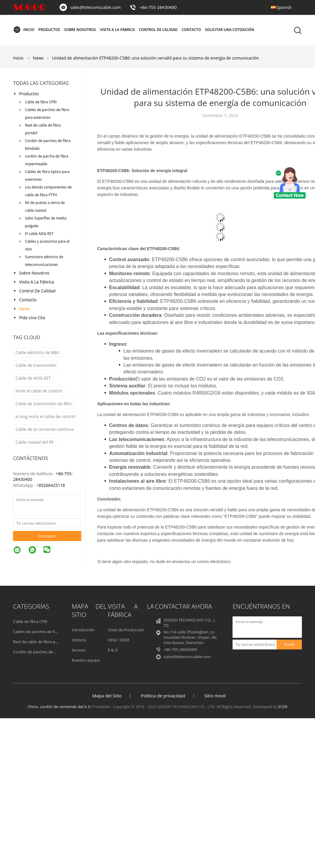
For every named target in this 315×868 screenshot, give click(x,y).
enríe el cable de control (39, 391)
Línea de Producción (126, 630)
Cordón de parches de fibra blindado (48, 145)
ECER (283, 707)
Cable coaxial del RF (35, 442)
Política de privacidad (163, 696)
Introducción (83, 630)
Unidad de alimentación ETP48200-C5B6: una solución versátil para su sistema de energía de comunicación (155, 58)
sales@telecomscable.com (95, 7)
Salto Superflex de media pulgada (46, 222)
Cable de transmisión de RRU (44, 404)
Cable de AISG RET (33, 378)
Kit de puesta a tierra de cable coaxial (45, 207)
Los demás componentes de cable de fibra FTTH (48, 191)
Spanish (284, 7)
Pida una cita (32, 318)
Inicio (24, 30)
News (24, 309)
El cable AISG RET (39, 234)
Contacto (191, 30)
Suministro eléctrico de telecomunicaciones (44, 261)
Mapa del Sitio (107, 696)
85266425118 (52, 485)
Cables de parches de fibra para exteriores (47, 114)
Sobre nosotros (80, 30)
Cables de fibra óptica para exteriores (47, 176)
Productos (49, 30)
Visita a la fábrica (117, 30)
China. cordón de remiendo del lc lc (59, 707)
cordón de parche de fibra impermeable (47, 160)
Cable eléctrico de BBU (38, 352)
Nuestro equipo (86, 660)
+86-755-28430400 (158, 7)
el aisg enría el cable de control (45, 416)
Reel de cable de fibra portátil (43, 129)
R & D (113, 650)
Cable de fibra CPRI (41, 102)
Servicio (79, 650)
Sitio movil (215, 696)
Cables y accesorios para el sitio (47, 245)
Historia (79, 640)
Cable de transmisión (36, 365)
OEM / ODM (118, 640)
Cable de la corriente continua (45, 429)
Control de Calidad (158, 30)
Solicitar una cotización (230, 30)
